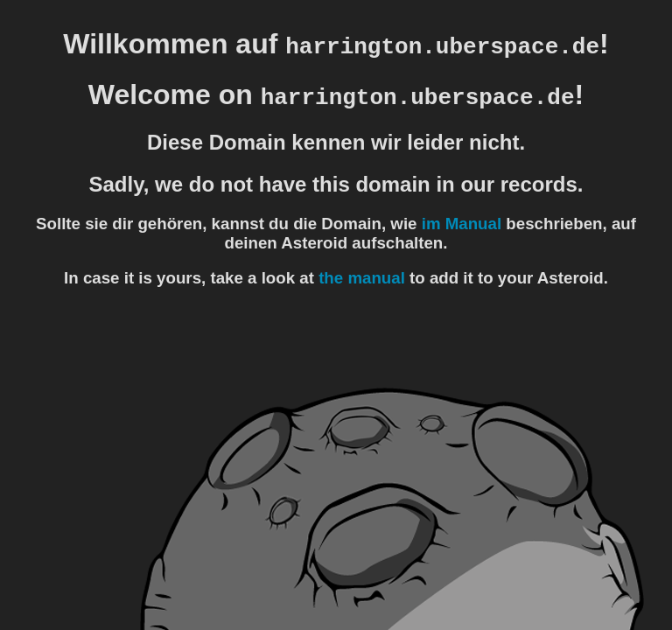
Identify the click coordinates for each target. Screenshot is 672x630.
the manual (362, 278)
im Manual (462, 224)
